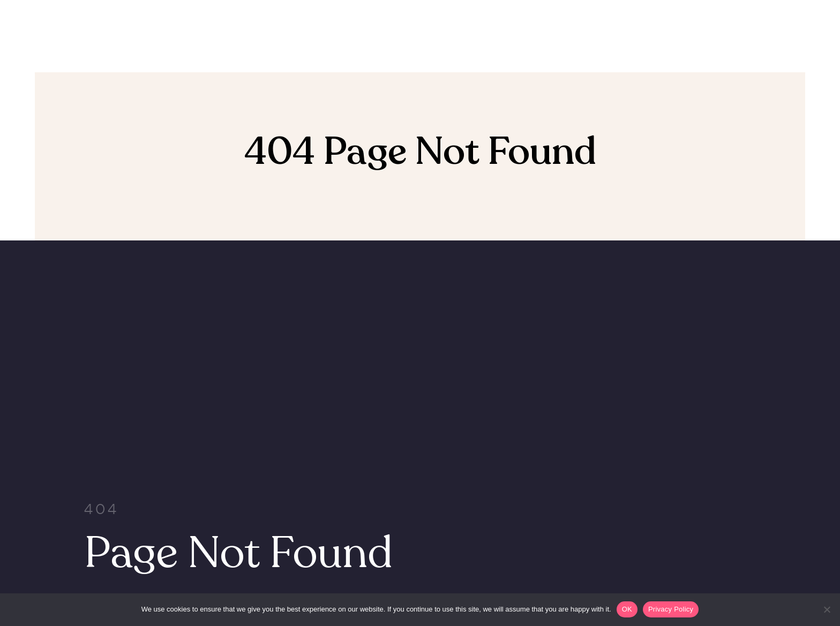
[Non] (827, 609)
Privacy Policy (671, 609)
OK (627, 609)
